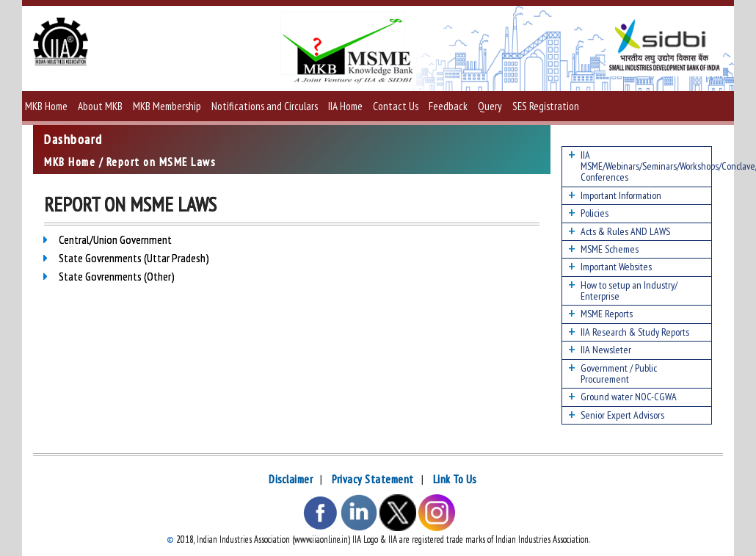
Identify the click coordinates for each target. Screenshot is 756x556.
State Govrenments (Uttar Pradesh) (134, 258)
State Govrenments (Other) (117, 276)
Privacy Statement (373, 479)
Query (490, 106)
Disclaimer (291, 479)
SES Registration (546, 106)
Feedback (448, 106)
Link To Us (455, 479)
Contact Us (396, 106)
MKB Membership (167, 106)
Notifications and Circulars (265, 106)
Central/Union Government (115, 239)
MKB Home (46, 106)
